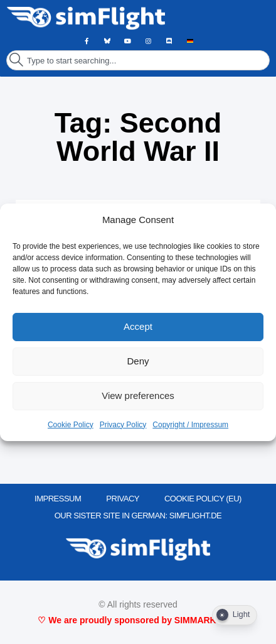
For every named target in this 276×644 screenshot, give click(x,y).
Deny (138, 361)
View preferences (138, 396)
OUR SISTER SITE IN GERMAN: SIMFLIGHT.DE (138, 516)
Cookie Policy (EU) (203, 499)
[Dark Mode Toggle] (235, 615)
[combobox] (138, 60)
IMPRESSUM (58, 499)
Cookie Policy (71, 425)
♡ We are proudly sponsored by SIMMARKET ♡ (138, 620)
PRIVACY (123, 499)
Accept (138, 326)
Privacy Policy (123, 425)
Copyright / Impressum (190, 425)
